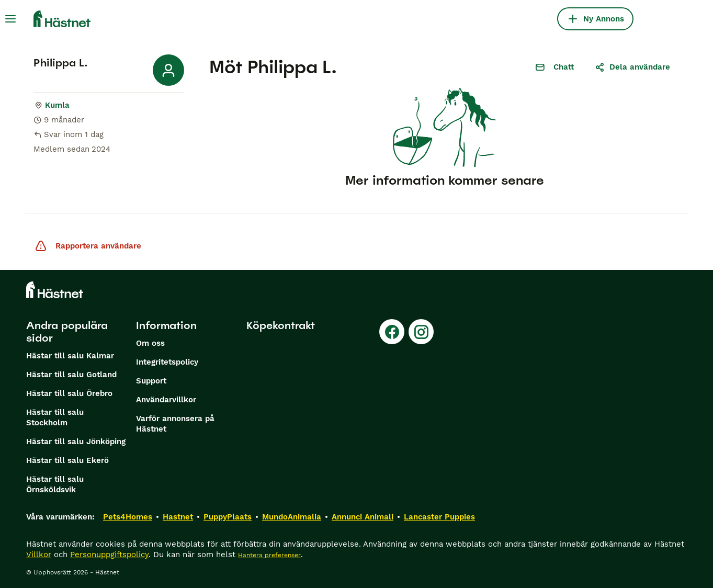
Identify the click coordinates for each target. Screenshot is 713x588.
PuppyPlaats (228, 517)
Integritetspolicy (167, 362)
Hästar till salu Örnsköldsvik (55, 484)
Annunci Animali (363, 517)
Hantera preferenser (269, 555)
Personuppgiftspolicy (109, 555)
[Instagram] (421, 332)
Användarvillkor (166, 400)
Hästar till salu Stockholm (55, 417)
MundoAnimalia (292, 517)
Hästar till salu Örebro (69, 393)
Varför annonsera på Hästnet (175, 424)
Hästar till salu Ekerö (67, 460)
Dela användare (632, 67)
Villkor (39, 555)
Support (151, 381)
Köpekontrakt (281, 325)
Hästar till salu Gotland (71, 375)
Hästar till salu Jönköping (76, 442)
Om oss (150, 343)
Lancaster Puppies (439, 517)
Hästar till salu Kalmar (70, 356)
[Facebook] (392, 332)
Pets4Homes (128, 517)
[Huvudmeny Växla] (10, 19)
